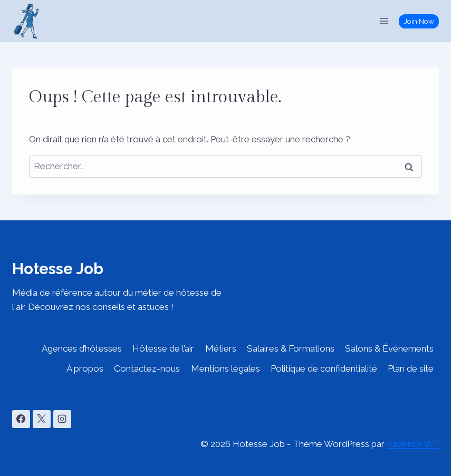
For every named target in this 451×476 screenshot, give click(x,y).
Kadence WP (413, 444)
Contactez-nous (147, 368)
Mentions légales (226, 368)
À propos (85, 368)
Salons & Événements (389, 348)
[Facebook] (21, 419)
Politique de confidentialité (324, 368)
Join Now (419, 21)
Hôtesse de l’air (163, 348)
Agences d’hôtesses (82, 348)
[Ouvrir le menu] (384, 21)
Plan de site (411, 368)
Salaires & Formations (291, 348)
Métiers (221, 348)
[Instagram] (62, 419)
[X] (42, 419)
